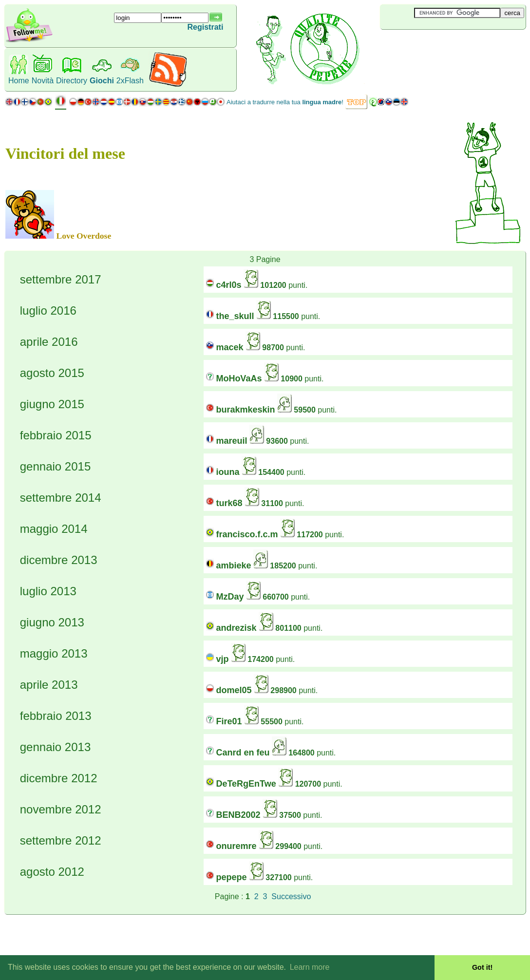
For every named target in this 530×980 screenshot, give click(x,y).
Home (19, 81)
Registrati (206, 27)
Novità (43, 81)
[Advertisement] (438, 46)
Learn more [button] (310, 967)
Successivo (291, 896)
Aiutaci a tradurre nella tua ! (285, 102)
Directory (72, 81)
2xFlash (130, 81)
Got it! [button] (482, 967)
